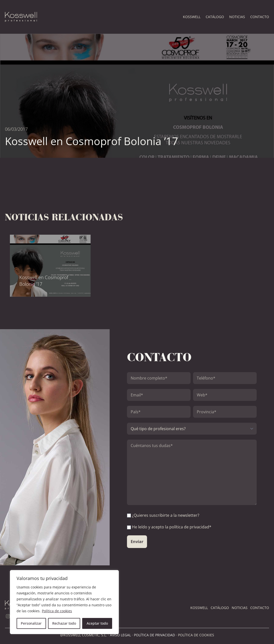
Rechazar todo (64, 623)
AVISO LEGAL (120, 635)
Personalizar (31, 623)
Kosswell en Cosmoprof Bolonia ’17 (44, 281)
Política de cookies (57, 611)
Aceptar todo (97, 623)
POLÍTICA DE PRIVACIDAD (154, 635)
